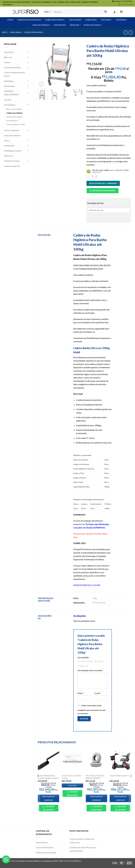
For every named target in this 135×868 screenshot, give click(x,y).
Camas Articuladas (12, 67)
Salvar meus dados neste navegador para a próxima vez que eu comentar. (91, 709)
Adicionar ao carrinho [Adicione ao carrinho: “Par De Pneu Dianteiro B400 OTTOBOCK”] (96, 798)
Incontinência (12, 121)
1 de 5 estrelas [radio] (78, 661)
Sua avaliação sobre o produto (90, 670)
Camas (11, 20)
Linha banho (76, 20)
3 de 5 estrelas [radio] (90, 661)
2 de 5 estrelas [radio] (83, 661)
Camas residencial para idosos (14, 74)
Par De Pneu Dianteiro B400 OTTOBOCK (95, 777)
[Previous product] (131, 32)
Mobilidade (92, 20)
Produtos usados (93, 25)
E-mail (98, 693)
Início (5, 32)
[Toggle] (28, 52)
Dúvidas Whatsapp (104, 191)
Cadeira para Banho (34, 32)
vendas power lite (12, 166)
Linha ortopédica (42, 25)
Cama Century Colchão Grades (71, 777)
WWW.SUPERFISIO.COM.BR (87, 585)
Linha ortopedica (12, 130)
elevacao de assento (15, 117)
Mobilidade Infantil (56, 20)
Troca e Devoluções (44, 847)
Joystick (8, 100)
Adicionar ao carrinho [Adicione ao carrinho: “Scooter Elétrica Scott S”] (120, 798)
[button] (115, 12)
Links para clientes (12, 135)
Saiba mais (97, 172)
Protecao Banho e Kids (16, 124)
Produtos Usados (12, 161)
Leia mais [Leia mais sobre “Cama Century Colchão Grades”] (72, 785)
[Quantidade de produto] (92, 176)
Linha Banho (16, 32)
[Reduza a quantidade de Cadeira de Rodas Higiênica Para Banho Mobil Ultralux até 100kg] (88, 176)
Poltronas (107, 20)
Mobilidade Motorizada (30, 20)
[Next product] (125, 32)
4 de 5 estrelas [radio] (98, 661)
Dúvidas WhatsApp (49, 808)
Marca (7, 140)
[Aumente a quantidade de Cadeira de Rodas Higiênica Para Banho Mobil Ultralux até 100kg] (97, 176)
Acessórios (122, 20)
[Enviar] (105, 12)
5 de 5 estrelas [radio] (83, 666)
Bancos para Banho (14, 109)
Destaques (9, 81)
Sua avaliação (84, 657)
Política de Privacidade (46, 852)
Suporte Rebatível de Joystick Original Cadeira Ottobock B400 (48, 778)
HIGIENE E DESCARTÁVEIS (11, 93)
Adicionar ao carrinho (103, 183)
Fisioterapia (61, 25)
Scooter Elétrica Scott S (119, 776)
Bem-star (8, 57)
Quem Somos (42, 842)
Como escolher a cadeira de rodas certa (82, 841)
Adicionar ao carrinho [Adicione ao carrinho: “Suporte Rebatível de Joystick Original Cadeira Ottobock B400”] (48, 798)
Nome (81, 693)
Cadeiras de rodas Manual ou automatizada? (83, 849)
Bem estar (76, 25)
